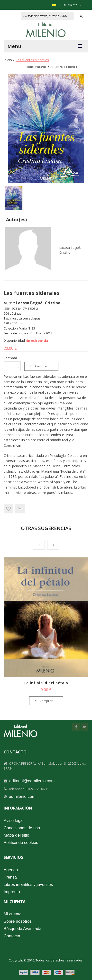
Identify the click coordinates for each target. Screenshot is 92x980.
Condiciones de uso (22, 828)
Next (53, 545)
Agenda (11, 870)
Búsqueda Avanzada (23, 929)
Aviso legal (14, 821)
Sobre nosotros (18, 921)
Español (59, 5)
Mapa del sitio (16, 835)
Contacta (12, 936)
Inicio (8, 60)
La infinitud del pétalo (46, 683)
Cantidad (10, 358)
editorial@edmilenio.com (32, 781)
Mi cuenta (73, 5)
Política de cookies (21, 843)
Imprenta (12, 892)
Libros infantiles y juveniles (28, 885)
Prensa (10, 877)
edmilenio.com (22, 796)
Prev (39, 545)
